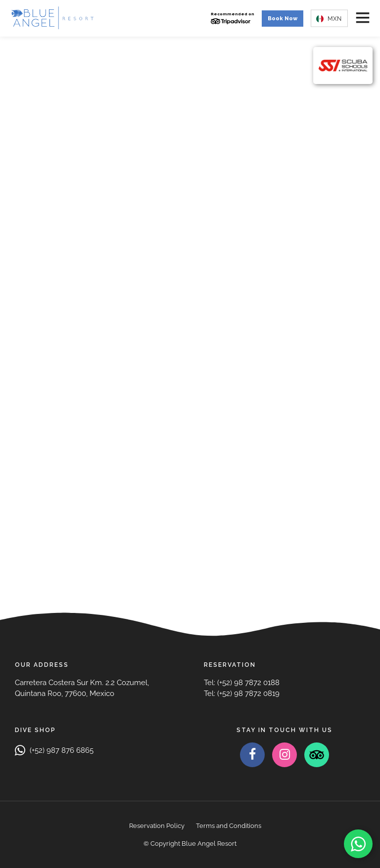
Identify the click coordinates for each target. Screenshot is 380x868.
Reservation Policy (157, 826)
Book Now (283, 19)
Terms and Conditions (229, 826)
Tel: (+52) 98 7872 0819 (242, 694)
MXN (329, 19)
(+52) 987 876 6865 (54, 750)
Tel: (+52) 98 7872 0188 (242, 683)
